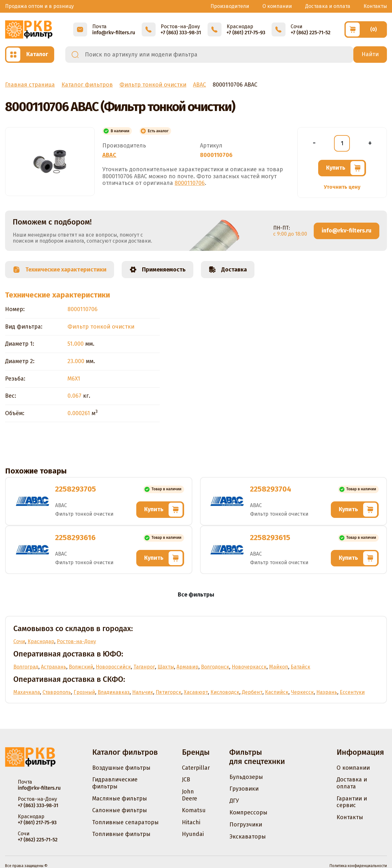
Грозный (84, 692)
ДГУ (234, 801)
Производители (230, 6)
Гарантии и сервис (352, 802)
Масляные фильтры (120, 799)
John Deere (190, 795)
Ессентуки (352, 692)
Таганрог (144, 667)
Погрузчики (246, 825)
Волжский (81, 667)
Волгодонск (215, 667)
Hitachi (191, 822)
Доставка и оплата (328, 6)
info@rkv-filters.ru (347, 231)
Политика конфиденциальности (358, 866)
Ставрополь (57, 692)
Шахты (166, 667)
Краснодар (41, 641)
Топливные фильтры (121, 834)
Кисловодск (225, 692)
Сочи (19, 641)
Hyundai (193, 834)
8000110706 (190, 183)
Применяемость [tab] (157, 270)
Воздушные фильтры (121, 768)
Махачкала (27, 692)
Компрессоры (248, 813)
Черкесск (302, 692)
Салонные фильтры (120, 810)
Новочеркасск (249, 667)
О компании (277, 6)
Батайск (300, 667)
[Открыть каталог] (30, 55)
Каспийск (277, 692)
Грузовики (244, 789)
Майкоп (279, 667)
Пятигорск (168, 692)
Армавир (187, 667)
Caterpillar (196, 768)
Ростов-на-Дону (76, 641)
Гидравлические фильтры (115, 783)
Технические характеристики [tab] (60, 270)
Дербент (252, 692)
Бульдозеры (246, 777)
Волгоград (26, 667)
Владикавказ (114, 692)
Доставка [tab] (228, 270)
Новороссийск (113, 667)
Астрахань (54, 667)
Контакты (375, 6)
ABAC (109, 155)
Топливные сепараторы (125, 822)
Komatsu (194, 810)
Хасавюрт (196, 692)
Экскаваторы (248, 837)
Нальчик (143, 692)
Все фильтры (196, 595)
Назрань (327, 692)
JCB (186, 780)
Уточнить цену (342, 187)
